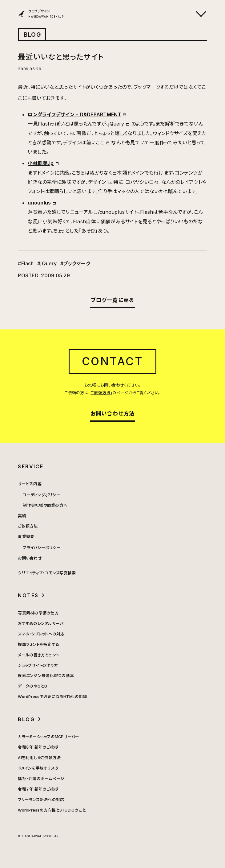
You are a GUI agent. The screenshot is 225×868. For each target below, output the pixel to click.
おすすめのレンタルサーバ (41, 624)
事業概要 (26, 537)
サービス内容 (30, 484)
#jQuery (47, 263)
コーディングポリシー (41, 495)
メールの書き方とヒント (38, 655)
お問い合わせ (30, 558)
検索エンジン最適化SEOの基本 (46, 676)
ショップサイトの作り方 (38, 665)
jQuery (116, 124)
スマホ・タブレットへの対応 (41, 634)
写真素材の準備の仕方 (38, 613)
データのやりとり (33, 686)
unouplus (39, 203)
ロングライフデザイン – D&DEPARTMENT (74, 114)
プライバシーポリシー (42, 548)
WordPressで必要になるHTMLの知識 (52, 697)
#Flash (26, 263)
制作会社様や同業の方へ (45, 505)
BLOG (32, 35)
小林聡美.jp (41, 163)
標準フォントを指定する (38, 645)
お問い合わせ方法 (113, 413)
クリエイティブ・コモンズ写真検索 (47, 573)
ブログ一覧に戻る (113, 300)
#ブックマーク (75, 263)
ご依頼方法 (100, 393)
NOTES (28, 595)
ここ (100, 143)
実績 (22, 516)
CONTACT (113, 361)
